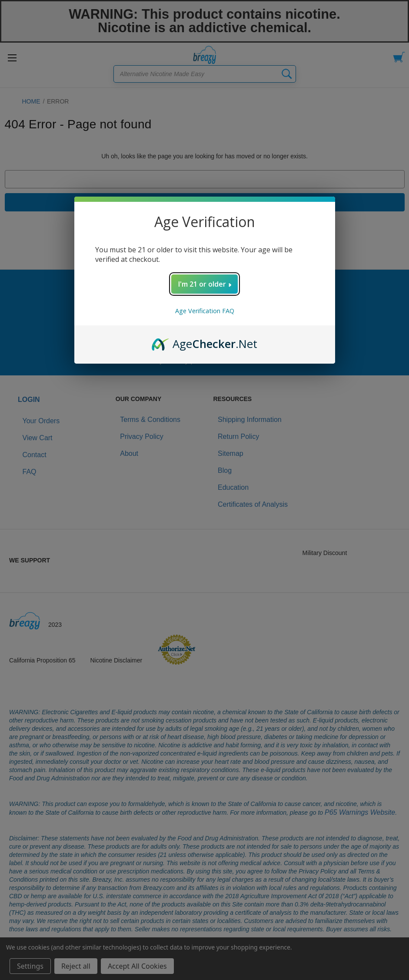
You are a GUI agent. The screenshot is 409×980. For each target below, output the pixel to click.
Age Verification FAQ (205, 311)
